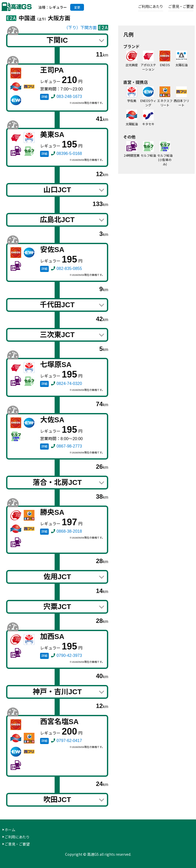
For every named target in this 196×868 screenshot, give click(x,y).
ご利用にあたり (151, 6)
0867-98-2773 (69, 446)
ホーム (10, 830)
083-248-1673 (69, 96)
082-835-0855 (69, 269)
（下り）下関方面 (80, 28)
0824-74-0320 (69, 384)
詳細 (44, 97)
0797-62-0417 (69, 741)
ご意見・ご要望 (181, 6)
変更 (77, 7)
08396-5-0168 (69, 153)
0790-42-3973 (69, 655)
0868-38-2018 (69, 531)
